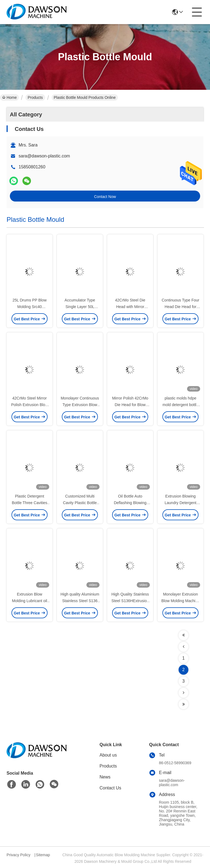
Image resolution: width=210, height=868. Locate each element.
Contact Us (110, 788)
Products (35, 97)
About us (108, 755)
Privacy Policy (18, 855)
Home (9, 97)
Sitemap (43, 855)
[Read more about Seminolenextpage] (183, 635)
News (105, 777)
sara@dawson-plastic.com (44, 156)
